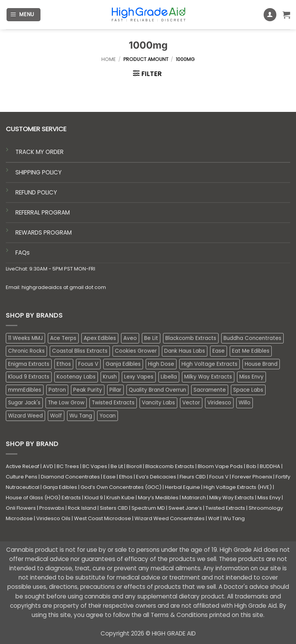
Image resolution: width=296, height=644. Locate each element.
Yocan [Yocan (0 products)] (108, 416)
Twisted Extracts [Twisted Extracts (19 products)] (113, 403)
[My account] (270, 15)
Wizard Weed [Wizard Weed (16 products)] (25, 416)
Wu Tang (234, 518)
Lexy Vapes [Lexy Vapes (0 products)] (139, 377)
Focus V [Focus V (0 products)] (88, 364)
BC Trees (68, 466)
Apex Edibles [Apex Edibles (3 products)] (100, 338)
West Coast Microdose (103, 518)
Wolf (214, 518)
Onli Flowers (21, 508)
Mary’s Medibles (158, 498)
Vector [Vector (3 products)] (191, 403)
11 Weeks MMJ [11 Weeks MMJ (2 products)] (25, 338)
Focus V (219, 477)
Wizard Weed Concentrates (170, 518)
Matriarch (194, 498)
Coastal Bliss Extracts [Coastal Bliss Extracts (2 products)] (80, 351)
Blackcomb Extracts (170, 466)
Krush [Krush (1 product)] (110, 377)
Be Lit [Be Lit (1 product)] (151, 338)
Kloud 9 (94, 498)
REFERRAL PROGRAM (43, 212)
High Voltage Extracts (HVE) (238, 487)
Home (108, 59)
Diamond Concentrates (70, 477)
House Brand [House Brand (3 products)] (261, 364)
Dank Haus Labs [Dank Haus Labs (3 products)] (185, 351)
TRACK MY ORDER (40, 152)
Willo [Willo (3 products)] (245, 403)
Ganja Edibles (60, 487)
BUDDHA (270, 466)
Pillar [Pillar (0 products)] (115, 390)
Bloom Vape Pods (220, 466)
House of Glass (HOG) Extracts (43, 498)
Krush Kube (120, 498)
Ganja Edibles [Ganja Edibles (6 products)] (123, 364)
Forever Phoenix (252, 477)
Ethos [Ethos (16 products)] (64, 364)
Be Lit (117, 466)
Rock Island (82, 508)
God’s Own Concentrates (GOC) (121, 487)
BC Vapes (95, 466)
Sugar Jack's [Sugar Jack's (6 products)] (24, 403)
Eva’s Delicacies (156, 477)
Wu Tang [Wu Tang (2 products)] (81, 416)
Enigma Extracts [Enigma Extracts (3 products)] (29, 364)
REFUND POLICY (36, 192)
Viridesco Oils (53, 518)
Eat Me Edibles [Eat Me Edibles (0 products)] (251, 351)
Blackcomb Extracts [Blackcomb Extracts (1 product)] (191, 338)
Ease (109, 477)
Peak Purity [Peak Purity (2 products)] (88, 390)
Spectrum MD (148, 508)
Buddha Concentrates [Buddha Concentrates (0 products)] (252, 338)
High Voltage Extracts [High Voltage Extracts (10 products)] (209, 364)
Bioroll (134, 466)
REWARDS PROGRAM (44, 232)
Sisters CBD (114, 508)
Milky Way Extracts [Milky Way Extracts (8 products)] (208, 377)
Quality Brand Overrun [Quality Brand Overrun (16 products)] (157, 390)
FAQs (23, 253)
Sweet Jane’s (185, 508)
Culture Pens (22, 477)
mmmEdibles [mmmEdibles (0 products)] (25, 390)
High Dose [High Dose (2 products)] (161, 364)
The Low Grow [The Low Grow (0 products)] (66, 403)
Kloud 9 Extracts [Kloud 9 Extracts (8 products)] (29, 377)
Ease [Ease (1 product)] (219, 351)
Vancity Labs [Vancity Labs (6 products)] (158, 403)
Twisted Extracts (225, 508)
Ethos (126, 477)
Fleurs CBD (193, 477)
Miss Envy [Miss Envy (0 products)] (251, 377)
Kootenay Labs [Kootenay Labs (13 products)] (76, 377)
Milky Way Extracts (232, 498)
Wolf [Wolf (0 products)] (56, 416)
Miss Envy (269, 498)
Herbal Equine (182, 487)
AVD (48, 466)
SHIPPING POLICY (39, 172)
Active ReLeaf (23, 466)
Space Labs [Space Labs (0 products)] (248, 390)
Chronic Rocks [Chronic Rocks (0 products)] (26, 351)
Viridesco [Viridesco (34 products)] (219, 403)
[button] (24, 15)
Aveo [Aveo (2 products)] (130, 338)
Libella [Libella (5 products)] (169, 377)
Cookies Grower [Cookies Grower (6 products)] (136, 351)
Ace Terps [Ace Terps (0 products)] (63, 338)
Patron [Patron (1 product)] (57, 390)
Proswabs (52, 508)
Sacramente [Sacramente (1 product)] (210, 390)
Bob (251, 466)
